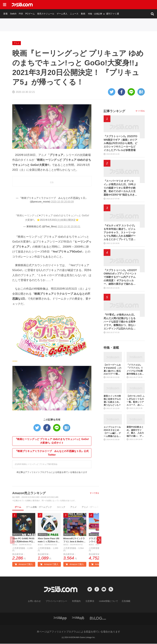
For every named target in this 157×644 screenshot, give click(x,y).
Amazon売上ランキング (29, 493)
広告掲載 (121, 602)
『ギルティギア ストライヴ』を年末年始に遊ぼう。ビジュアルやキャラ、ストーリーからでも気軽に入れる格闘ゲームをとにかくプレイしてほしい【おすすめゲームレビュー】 (120, 233)
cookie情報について (106, 602)
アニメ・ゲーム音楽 (91, 507)
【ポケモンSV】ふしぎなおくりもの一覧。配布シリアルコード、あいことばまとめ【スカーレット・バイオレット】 (136, 401)
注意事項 (89, 602)
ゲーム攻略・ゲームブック (39, 507)
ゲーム (18, 507)
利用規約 (77, 602)
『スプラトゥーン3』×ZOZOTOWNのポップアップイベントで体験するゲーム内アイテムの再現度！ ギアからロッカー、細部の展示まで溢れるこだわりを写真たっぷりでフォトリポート (120, 277)
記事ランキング (114, 111)
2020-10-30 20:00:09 (62, 202)
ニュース (103, 5)
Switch (47, 5)
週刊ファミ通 (140, 5)
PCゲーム (63, 5)
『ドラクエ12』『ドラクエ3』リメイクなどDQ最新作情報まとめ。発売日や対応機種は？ (135, 369)
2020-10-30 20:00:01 (69, 227)
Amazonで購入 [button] (24, 565)
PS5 (54, 5)
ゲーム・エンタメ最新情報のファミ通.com (19, 13)
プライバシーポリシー (59, 602)
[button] (99, 540)
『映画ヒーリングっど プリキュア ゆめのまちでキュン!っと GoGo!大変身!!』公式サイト (52, 441)
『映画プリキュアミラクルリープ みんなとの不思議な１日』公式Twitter (52, 453)
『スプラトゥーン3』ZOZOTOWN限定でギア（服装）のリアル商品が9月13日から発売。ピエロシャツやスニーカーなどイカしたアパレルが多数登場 (120, 143)
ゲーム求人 (92, 5)
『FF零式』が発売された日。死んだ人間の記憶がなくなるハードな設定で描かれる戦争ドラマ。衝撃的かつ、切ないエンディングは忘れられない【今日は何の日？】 (120, 322)
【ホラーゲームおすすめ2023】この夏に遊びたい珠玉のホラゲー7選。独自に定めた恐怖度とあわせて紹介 (112, 369)
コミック (61, 507)
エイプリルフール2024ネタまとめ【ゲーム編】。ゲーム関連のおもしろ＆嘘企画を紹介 (112, 432)
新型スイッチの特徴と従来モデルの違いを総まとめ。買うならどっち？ (112, 400)
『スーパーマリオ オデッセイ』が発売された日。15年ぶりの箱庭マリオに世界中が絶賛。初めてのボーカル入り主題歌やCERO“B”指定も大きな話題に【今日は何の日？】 (120, 188)
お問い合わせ (39, 602)
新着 (40, 5)
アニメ (43, 13)
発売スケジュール (77, 5)
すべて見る (94, 493)
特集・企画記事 (123, 5)
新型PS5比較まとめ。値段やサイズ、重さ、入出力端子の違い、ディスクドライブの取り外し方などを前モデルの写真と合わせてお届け (135, 432)
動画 (111, 5)
